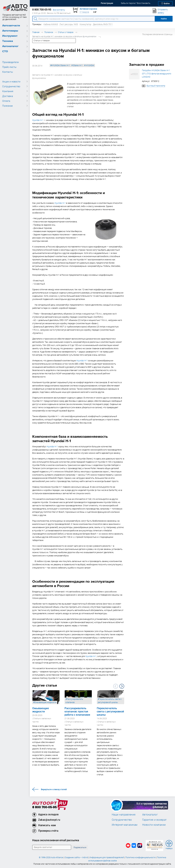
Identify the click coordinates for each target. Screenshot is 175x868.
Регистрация (107, 3)
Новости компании (154, 825)
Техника (8, 41)
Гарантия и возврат (154, 820)
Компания (8, 91)
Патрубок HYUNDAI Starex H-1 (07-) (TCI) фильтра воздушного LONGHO (157, 74)
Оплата (6, 101)
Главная (36, 32)
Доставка (8, 96)
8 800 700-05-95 (45, 807)
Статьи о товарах (66, 32)
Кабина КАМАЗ (51, 24)
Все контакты (59, 10)
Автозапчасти (11, 26)
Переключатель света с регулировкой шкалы (110, 711)
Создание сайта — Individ (76, 857)
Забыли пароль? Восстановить (136, 3)
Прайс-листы (9, 67)
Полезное (7, 106)
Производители (10, 62)
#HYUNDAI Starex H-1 (60, 65)
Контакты (8, 72)
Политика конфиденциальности (140, 857)
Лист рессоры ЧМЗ (69, 24)
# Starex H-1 (77, 65)
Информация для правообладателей (107, 857)
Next (122, 686)
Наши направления (124, 815)
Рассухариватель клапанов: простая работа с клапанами (77, 711)
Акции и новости (11, 81)
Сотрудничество (11, 86)
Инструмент (10, 36)
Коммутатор (85, 24)
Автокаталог (10, 46)
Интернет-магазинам (125, 825)
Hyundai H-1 (38, 120)
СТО (5, 51)
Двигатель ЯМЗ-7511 (103, 24)
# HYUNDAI (89, 65)
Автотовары (10, 31)
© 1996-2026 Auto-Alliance (51, 857)
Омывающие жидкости (41, 710)
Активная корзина (88, 9)
